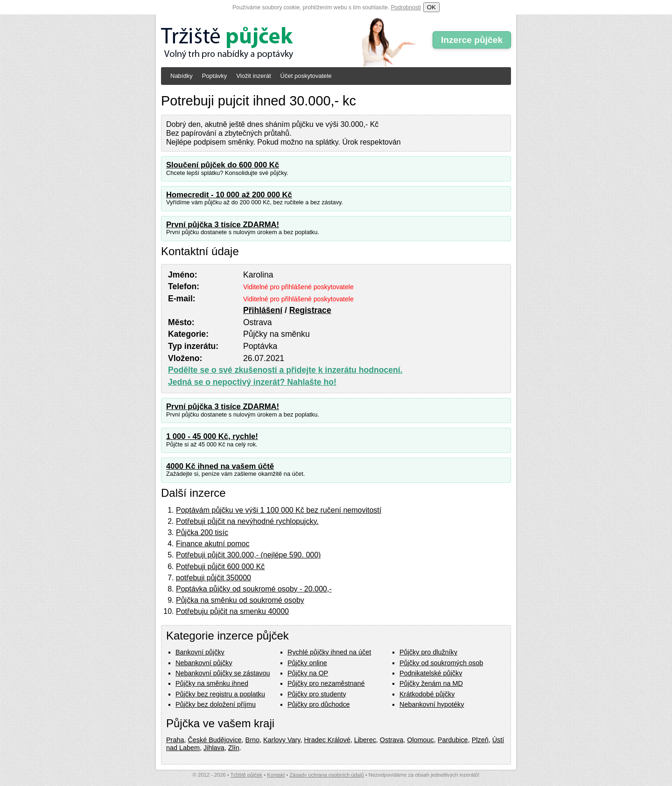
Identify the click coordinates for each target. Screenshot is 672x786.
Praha (175, 740)
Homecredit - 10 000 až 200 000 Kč (229, 195)
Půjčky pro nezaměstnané (326, 683)
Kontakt (276, 775)
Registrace (310, 310)
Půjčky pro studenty (317, 694)
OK (431, 7)
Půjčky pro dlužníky (428, 652)
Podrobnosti (406, 7)
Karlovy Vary (282, 740)
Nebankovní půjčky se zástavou (223, 673)
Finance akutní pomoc (213, 544)
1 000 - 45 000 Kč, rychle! (212, 436)
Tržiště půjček (247, 775)
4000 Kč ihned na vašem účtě (220, 466)
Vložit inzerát (253, 76)
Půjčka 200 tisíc (202, 532)
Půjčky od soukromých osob (441, 663)
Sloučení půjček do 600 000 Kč (223, 165)
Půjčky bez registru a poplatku (220, 694)
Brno (252, 740)
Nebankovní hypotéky (432, 704)
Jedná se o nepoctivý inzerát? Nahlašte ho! (252, 382)
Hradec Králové (327, 740)
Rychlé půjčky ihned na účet (329, 652)
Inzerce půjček (472, 40)
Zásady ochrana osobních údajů (326, 775)
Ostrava (392, 740)
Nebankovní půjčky (204, 663)
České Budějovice (214, 740)
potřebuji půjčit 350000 (213, 578)
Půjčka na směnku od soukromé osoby (240, 600)
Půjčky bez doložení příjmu (216, 704)
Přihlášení (263, 310)
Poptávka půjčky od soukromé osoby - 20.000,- (254, 589)
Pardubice (453, 740)
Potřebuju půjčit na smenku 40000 (232, 611)
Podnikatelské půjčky (431, 673)
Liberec (365, 740)
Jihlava (214, 748)
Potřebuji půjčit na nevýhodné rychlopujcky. (247, 521)
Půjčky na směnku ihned (212, 683)
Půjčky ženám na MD (431, 683)
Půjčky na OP (308, 673)
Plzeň (480, 740)
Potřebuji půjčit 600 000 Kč (220, 567)
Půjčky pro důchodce (319, 704)
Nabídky (182, 76)
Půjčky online (307, 663)
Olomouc (420, 740)
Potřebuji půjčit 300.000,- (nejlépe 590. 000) (248, 555)
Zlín (234, 748)
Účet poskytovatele (306, 76)
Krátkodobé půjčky (427, 694)
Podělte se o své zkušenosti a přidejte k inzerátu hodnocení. (285, 370)
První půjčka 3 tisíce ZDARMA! (223, 225)
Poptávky (214, 76)
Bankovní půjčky (200, 652)
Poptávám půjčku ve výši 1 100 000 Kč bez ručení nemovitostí (279, 510)
